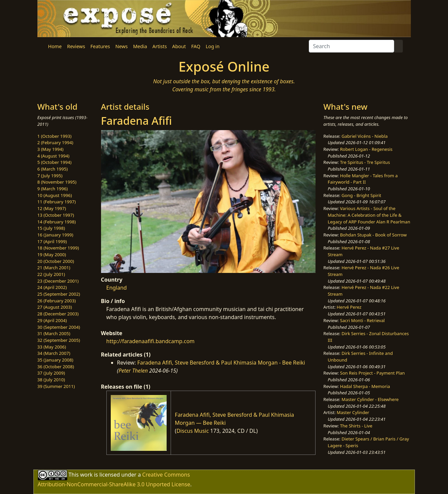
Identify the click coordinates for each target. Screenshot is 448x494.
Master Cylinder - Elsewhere (370, 399)
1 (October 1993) (55, 136)
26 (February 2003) (57, 301)
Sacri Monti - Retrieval (362, 320)
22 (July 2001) (51, 274)
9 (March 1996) (53, 189)
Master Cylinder (353, 412)
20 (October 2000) (56, 261)
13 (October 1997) (56, 215)
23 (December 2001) (58, 281)
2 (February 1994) (55, 142)
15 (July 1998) (51, 228)
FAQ (196, 46)
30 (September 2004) (59, 327)
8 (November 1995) (57, 182)
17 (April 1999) (52, 241)
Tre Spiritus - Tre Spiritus (365, 162)
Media (140, 46)
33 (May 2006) (52, 347)
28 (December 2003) (58, 314)
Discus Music (193, 431)
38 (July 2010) (51, 380)
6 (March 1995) (53, 169)
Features (100, 46)
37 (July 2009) (51, 373)
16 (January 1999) (55, 235)
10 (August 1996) (55, 195)
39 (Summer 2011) (56, 386)
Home (55, 46)
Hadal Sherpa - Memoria (365, 386)
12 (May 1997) (52, 208)
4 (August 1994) (54, 156)
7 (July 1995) (50, 176)
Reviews (76, 46)
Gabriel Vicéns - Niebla (365, 136)
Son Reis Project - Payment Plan (372, 373)
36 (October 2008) (56, 367)
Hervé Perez (349, 307)
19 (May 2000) (52, 255)
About (179, 46)
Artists (160, 46)
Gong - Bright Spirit (361, 195)
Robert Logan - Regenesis (366, 149)
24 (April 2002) (52, 287)
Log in (213, 46)
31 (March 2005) (54, 333)
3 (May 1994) (51, 149)
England (117, 288)
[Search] (351, 46)
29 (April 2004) (52, 320)
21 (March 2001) (54, 268)
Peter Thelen (133, 371)
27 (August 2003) (55, 307)
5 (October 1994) (55, 162)
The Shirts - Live (356, 426)
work (86, 475)
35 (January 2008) (55, 360)
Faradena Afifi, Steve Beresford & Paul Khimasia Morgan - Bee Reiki (221, 363)
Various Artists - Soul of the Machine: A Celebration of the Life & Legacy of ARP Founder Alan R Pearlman (369, 215)
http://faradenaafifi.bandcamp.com (151, 341)
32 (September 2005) (59, 340)
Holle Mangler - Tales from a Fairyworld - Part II (363, 179)
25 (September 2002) (59, 294)
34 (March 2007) (54, 353)
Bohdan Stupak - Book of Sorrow (373, 235)
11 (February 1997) (57, 202)
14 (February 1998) (57, 222)
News (122, 46)
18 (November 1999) (58, 248)
